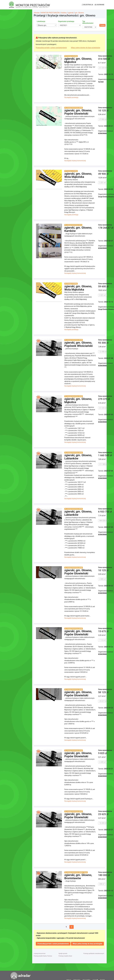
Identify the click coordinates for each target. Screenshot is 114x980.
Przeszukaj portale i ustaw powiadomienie (51, 48)
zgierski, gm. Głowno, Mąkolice (78, 60)
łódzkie (64, 13)
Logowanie (100, 5)
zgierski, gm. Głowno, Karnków (78, 229)
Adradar (37, 13)
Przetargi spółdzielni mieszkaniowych (94, 954)
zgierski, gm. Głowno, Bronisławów (78, 877)
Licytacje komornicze (40, 954)
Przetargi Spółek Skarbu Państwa (43, 956)
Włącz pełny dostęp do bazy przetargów (86, 48)
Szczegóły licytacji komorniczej (75, 161)
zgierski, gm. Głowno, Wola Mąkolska (78, 175)
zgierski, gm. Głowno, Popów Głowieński (78, 112)
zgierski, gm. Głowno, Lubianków (78, 457)
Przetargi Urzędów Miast (65, 956)
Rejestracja (88, 5)
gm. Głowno (79, 13)
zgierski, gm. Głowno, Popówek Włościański (79, 344)
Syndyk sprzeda (63, 954)
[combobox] (47, 25)
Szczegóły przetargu (71, 97)
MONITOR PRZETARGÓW (50, 13)
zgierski (71, 13)
